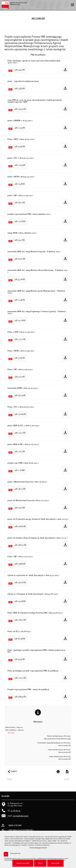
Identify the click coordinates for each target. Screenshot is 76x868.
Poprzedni (8, 779)
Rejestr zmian (11, 733)
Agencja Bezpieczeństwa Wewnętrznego (14, 3)
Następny (66, 779)
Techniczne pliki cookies (15, 853)
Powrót (11, 771)
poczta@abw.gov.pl (21, 816)
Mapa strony (15, 825)
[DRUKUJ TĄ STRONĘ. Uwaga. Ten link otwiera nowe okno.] (58, 772)
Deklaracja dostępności (21, 830)
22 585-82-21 (16, 811)
